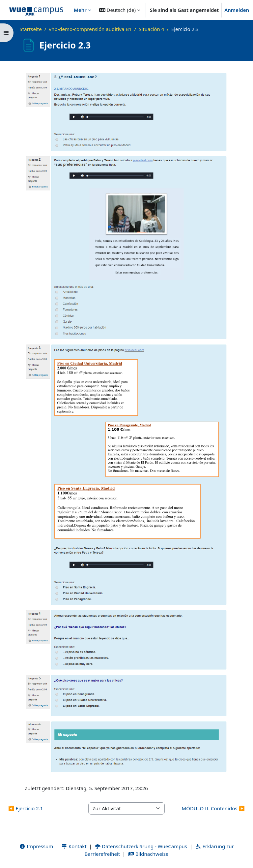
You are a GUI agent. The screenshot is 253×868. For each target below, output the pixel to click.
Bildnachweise (148, 854)
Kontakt (74, 846)
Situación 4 (151, 29)
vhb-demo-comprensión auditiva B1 (90, 29)
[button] (120, 10)
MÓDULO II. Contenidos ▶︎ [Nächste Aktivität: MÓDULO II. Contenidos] (213, 808)
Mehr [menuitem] (80, 10)
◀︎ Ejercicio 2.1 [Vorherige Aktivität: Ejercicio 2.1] (26, 808)
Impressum (36, 846)
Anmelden (237, 10)
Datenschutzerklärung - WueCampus (141, 846)
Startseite (31, 29)
